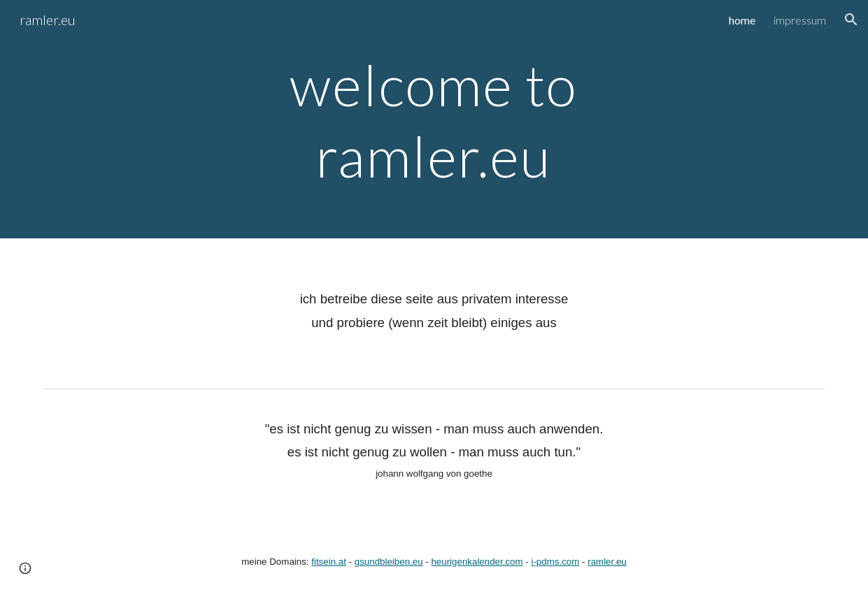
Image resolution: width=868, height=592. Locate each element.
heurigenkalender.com (477, 562)
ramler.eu (607, 562)
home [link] (742, 20)
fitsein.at (329, 562)
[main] (434, 119)
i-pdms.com (555, 562)
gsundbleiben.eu (389, 562)
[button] (851, 20)
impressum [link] (800, 20)
